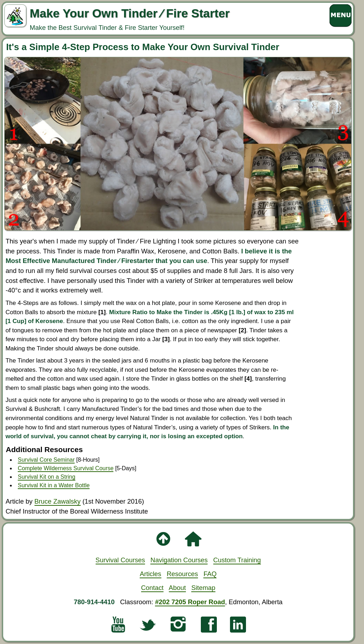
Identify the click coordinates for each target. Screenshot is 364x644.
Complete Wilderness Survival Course (66, 468)
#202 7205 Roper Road (190, 602)
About (177, 588)
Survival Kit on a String (47, 477)
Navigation (179, 560)
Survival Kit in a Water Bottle (54, 485)
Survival (120, 560)
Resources (182, 574)
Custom (237, 560)
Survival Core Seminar (46, 460)
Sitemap (203, 588)
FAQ (210, 574)
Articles (150, 574)
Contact (152, 588)
